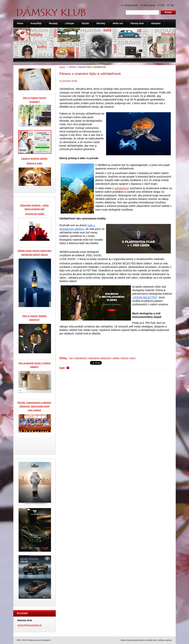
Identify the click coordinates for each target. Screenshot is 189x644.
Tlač (172, 5)
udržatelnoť (81, 358)
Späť (62, 368)
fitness (125, 358)
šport (133, 358)
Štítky (63, 358)
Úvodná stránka (131, 5)
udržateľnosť (122, 188)
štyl (71, 358)
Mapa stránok (149, 5)
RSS (163, 5)
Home (62, 67)
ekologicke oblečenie (100, 358)
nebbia (116, 358)
